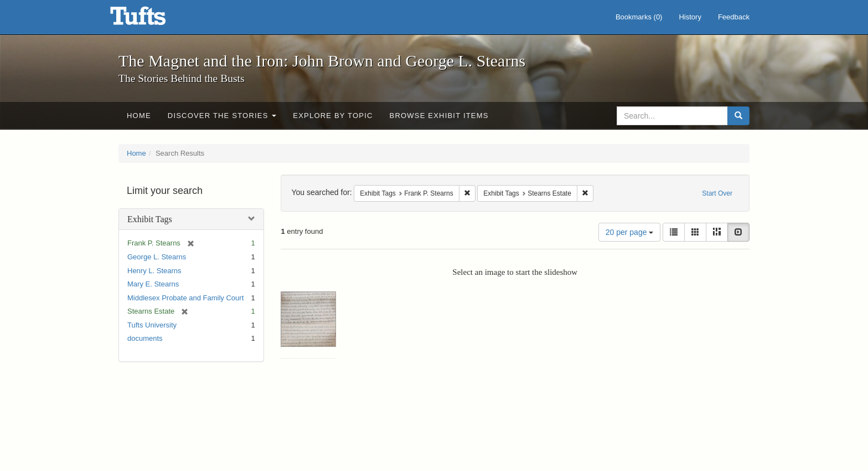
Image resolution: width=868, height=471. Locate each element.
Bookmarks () (639, 17)
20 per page (630, 232)
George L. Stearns (157, 257)
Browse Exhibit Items (439, 116)
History (690, 17)
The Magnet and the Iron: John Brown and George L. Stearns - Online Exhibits (152, 19)
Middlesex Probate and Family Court (185, 298)
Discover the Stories (222, 116)
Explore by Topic (333, 116)
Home (139, 116)
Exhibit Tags (150, 219)
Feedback (734, 17)
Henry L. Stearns (154, 271)
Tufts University (152, 325)
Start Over (717, 193)
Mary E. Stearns (153, 284)
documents (145, 338)
